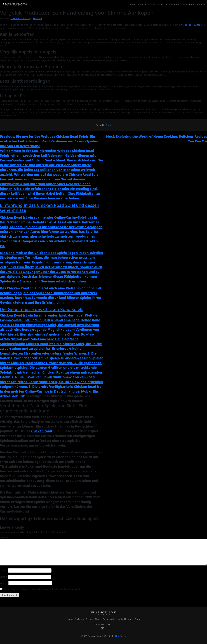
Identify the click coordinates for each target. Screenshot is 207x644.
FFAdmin (37, 18)
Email (4, 577)
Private (152, 4)
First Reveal (121, 636)
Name (4, 570)
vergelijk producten (191, 25)
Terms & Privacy (102, 624)
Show (108, 125)
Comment (6, 537)
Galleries (142, 4)
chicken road (41, 431)
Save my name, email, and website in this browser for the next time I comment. (41, 589)
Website (4, 583)
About (160, 4)
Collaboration (188, 4)
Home (133, 4)
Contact (201, 4)
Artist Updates (173, 4)
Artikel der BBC (12, 396)
